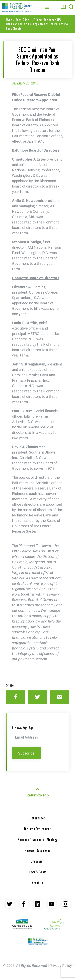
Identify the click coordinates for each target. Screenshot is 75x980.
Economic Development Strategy (37, 840)
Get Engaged (37, 818)
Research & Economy (37, 850)
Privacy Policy (61, 965)
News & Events (24, 19)
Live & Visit (37, 861)
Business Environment (37, 829)
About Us (37, 883)
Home (9, 19)
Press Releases (45, 19)
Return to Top (38, 792)
